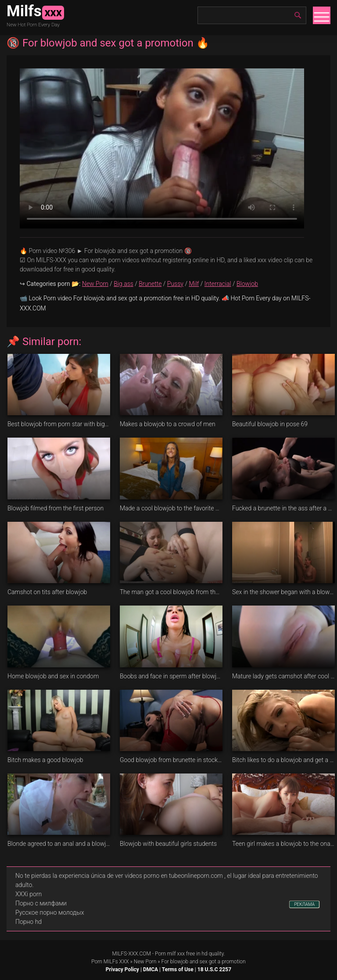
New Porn (95, 284)
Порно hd (29, 922)
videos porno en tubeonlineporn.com (174, 876)
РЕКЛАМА (304, 904)
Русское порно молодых (50, 912)
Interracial (218, 284)
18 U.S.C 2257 (214, 969)
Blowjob (247, 284)
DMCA (151, 969)
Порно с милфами (41, 903)
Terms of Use (178, 969)
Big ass (124, 284)
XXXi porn (29, 894)
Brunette (150, 284)
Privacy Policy (122, 969)
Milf (194, 284)
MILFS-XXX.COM (131, 954)
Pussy (175, 284)
